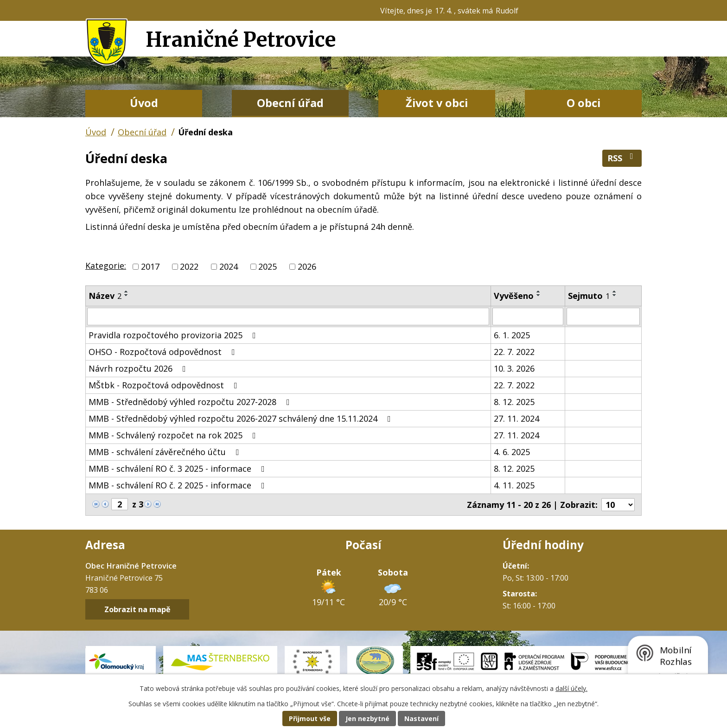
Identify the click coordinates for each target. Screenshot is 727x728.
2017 (150, 266)
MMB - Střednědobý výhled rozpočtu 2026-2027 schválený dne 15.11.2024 (242, 418)
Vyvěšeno (514, 296)
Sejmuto (589, 296)
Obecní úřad (290, 103)
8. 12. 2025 (514, 402)
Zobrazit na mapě (137, 609)
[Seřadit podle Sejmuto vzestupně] (615, 291)
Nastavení (421, 719)
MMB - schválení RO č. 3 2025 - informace (179, 468)
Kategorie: (106, 266)
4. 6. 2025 (512, 452)
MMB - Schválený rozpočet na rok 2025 (174, 435)
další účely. (571, 688)
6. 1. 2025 (512, 335)
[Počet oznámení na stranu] (618, 505)
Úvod (144, 103)
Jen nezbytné (367, 719)
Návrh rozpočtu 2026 (139, 368)
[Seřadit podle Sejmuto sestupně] (615, 295)
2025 (268, 266)
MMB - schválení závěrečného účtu (166, 452)
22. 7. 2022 (514, 352)
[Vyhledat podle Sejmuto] (603, 317)
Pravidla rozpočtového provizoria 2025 (174, 335)
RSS (622, 158)
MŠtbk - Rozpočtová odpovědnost (165, 385)
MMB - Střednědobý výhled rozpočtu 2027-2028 (191, 402)
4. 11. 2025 (514, 485)
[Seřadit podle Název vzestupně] (127, 291)
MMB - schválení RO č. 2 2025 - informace (179, 485)
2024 (229, 266)
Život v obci (437, 103)
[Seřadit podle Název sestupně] (127, 295)
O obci (584, 103)
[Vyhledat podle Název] (288, 317)
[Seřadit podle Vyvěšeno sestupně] (539, 295)
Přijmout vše (310, 719)
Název (105, 296)
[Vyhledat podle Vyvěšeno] (528, 317)
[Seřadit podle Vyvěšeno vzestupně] (539, 291)
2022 (189, 266)
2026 (307, 266)
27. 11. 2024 (517, 418)
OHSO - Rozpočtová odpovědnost (164, 352)
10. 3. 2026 (514, 368)
